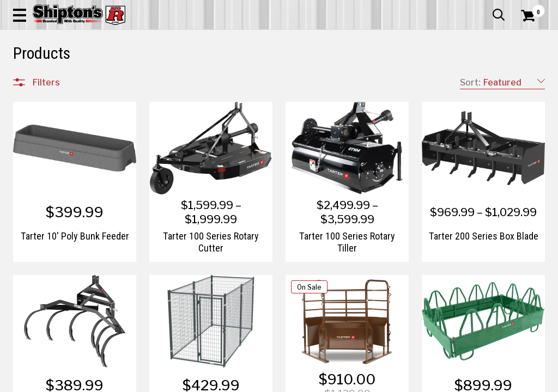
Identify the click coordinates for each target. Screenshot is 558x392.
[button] (307, 39)
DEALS (530, 80)
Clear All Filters (38, 115)
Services (530, 8)
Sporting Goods (483, 80)
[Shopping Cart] (526, 39)
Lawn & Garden (376, 80)
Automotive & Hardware (127, 80)
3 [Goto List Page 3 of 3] (402, 381)
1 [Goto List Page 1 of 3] (369, 381)
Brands (46, 299)
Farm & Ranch (197, 80)
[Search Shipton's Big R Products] (252, 39)
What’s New (484, 8)
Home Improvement (311, 80)
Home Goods (248, 80)
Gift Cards (436, 8)
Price (42, 321)
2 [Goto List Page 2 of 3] (386, 381)
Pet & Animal (429, 80)
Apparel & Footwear (46, 80)
